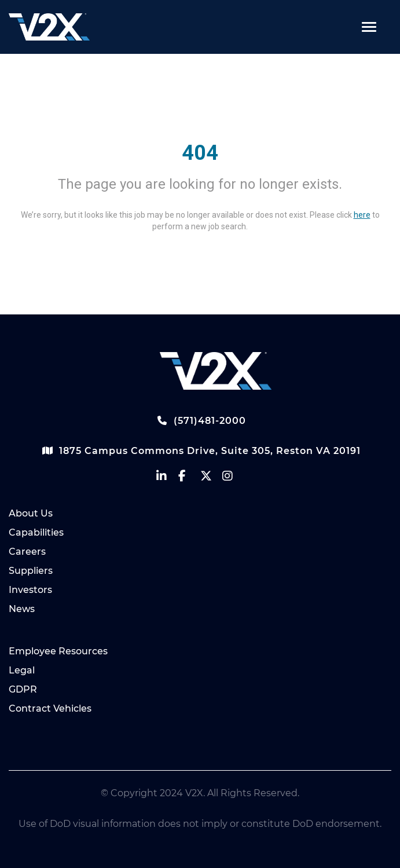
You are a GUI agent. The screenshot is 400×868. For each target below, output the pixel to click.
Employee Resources (58, 651)
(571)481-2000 (200, 420)
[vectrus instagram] (233, 479)
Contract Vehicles (50, 708)
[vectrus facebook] (189, 479)
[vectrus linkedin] (167, 479)
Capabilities (36, 532)
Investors (30, 590)
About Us (31, 513)
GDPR (23, 689)
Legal (22, 670)
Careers (27, 552)
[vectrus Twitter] (211, 479)
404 (200, 153)
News (22, 609)
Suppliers (31, 571)
